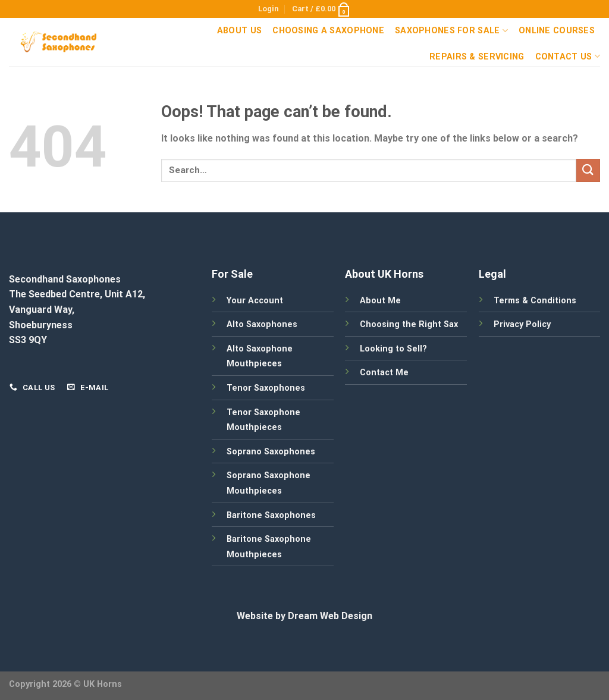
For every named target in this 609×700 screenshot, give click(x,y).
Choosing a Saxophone (328, 31)
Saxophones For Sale (451, 31)
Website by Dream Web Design (304, 616)
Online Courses (557, 31)
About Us (239, 31)
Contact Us (568, 56)
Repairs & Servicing (477, 57)
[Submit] (588, 170)
